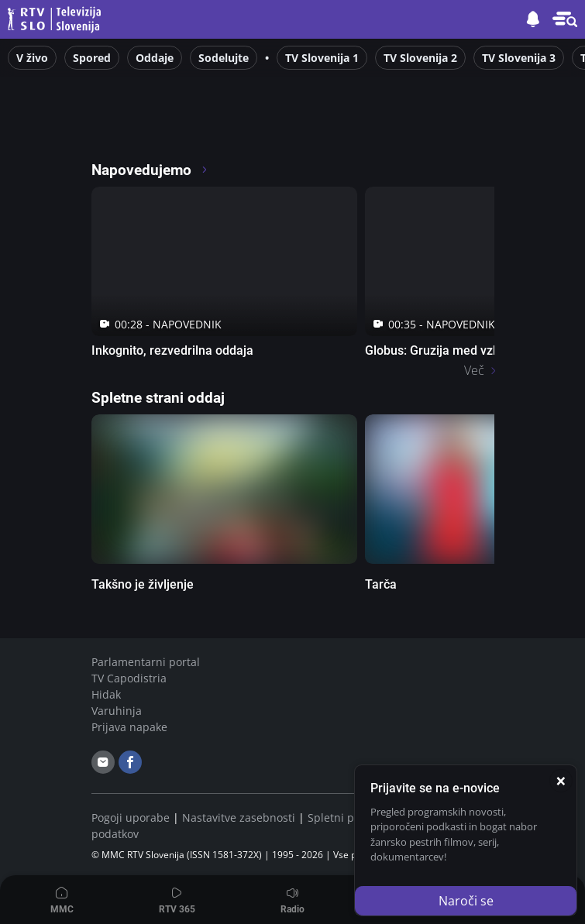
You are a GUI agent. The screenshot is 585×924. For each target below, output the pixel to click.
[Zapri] (561, 781)
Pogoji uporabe (131, 818)
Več (474, 370)
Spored (92, 58)
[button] (565, 19)
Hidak (106, 694)
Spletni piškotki (347, 818)
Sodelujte (224, 58)
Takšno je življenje (143, 584)
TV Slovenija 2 (420, 58)
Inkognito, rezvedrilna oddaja (172, 350)
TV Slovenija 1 (322, 58)
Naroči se (466, 901)
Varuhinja (117, 711)
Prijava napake (129, 727)
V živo (32, 58)
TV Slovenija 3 (519, 58)
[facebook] (130, 762)
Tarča (381, 584)
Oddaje (155, 58)
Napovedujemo (150, 170)
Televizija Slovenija (57, 20)
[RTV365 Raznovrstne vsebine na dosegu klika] (228, 127)
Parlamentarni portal (146, 662)
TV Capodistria (129, 678)
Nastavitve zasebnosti (239, 818)
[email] (103, 762)
